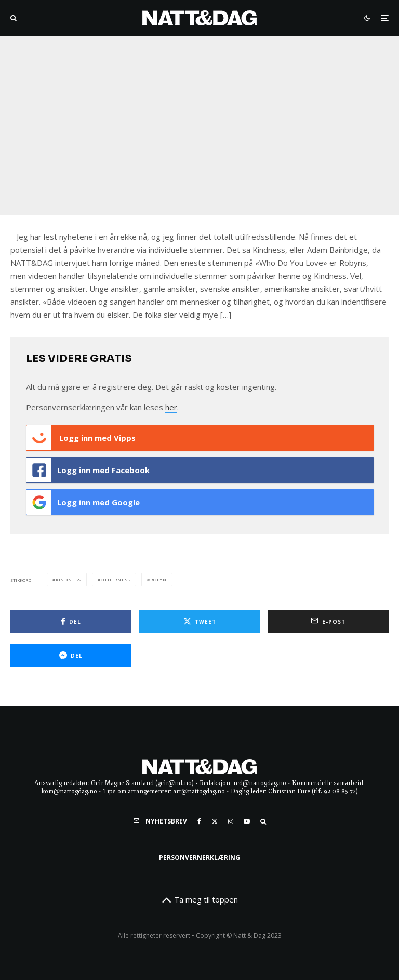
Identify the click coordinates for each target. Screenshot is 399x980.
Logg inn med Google (83, 502)
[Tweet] (200, 622)
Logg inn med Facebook (88, 470)
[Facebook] (199, 821)
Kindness (68, 579)
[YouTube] (247, 821)
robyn (158, 579)
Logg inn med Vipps (81, 438)
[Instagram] (231, 821)
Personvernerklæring (199, 858)
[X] (215, 821)
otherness (116, 579)
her (171, 407)
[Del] (71, 622)
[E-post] (328, 622)
